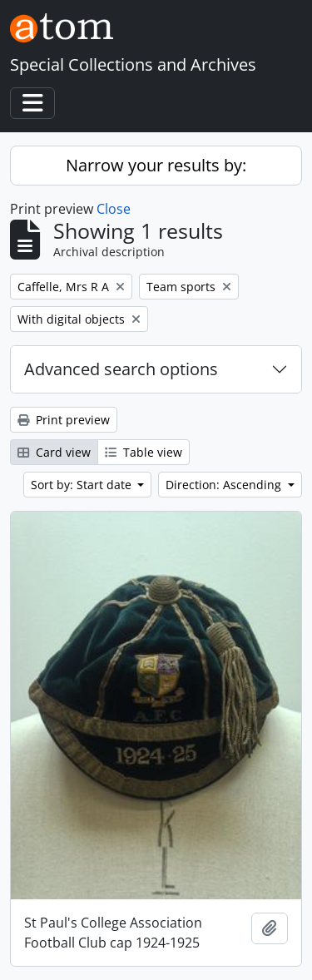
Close (114, 209)
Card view (54, 452)
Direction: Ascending (225, 485)
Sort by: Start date (83, 485)
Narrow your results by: (156, 165)
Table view (144, 452)
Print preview (64, 420)
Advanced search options (121, 369)
